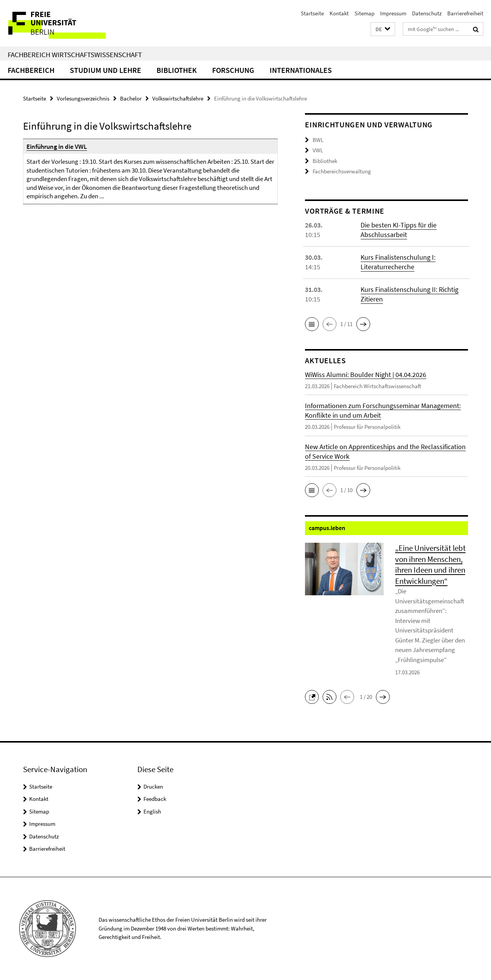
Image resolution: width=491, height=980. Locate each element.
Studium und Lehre (105, 70)
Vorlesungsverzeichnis (83, 98)
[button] (383, 29)
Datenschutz (427, 13)
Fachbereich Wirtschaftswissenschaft (75, 54)
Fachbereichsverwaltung (342, 171)
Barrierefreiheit (465, 13)
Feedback (155, 799)
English (152, 811)
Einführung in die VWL (57, 147)
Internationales (301, 70)
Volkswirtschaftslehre (178, 98)
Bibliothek (177, 70)
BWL (318, 140)
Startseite (312, 13)
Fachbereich (31, 70)
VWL (318, 150)
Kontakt (339, 13)
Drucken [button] (153, 786)
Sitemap (364, 13)
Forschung (233, 70)
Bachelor (131, 98)
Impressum (393, 13)
